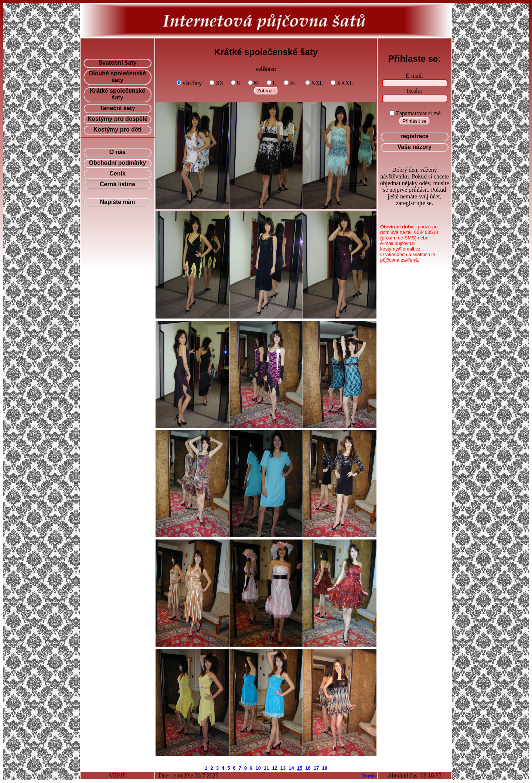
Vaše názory (415, 147)
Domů (368, 776)
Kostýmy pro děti (118, 130)
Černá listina (117, 184)
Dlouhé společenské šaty (118, 77)
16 (308, 768)
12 (274, 768)
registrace (415, 136)
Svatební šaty (117, 63)
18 (324, 768)
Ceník (117, 173)
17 (316, 768)
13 (283, 768)
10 (258, 768)
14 (291, 768)
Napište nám (117, 202)
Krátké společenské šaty (117, 94)
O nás (117, 152)
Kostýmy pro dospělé (118, 119)
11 (266, 768)
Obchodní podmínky (118, 163)
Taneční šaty (117, 108)
